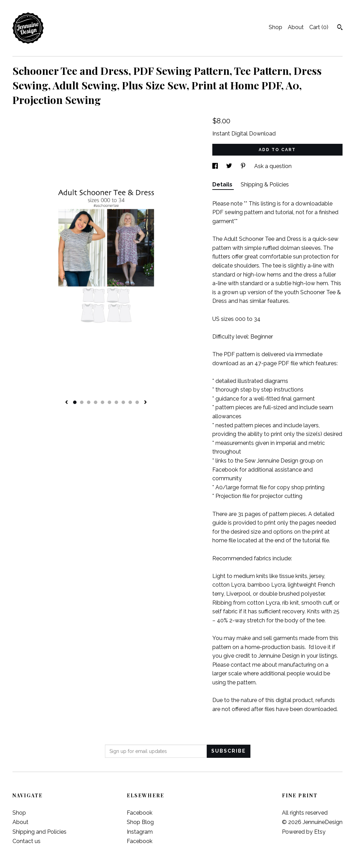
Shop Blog (140, 822)
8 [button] (123, 402)
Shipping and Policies (39, 832)
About (296, 27)
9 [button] (130, 402)
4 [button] (96, 402)
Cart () (319, 27)
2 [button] (82, 402)
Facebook (140, 813)
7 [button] (116, 402)
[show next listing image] (145, 403)
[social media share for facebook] (216, 166)
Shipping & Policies (265, 185)
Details (223, 185)
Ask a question (273, 166)
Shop (276, 27)
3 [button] (89, 402)
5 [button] (103, 402)
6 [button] (109, 402)
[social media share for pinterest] (244, 166)
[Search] (340, 28)
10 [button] (137, 402)
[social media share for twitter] (230, 166)
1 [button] (75, 402)
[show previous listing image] (66, 403)
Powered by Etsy (304, 832)
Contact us (26, 841)
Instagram (140, 832)
